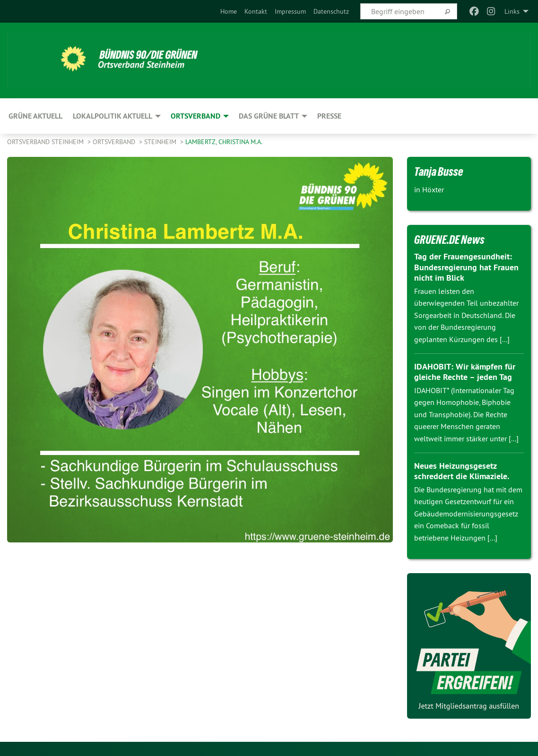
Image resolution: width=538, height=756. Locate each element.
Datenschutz (331, 11)
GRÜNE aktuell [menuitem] (35, 116)
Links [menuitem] (512, 11)
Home (229, 11)
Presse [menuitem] (329, 116)
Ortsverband (115, 142)
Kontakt (256, 11)
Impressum (290, 11)
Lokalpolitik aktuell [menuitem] (113, 116)
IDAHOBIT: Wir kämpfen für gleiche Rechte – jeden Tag (464, 372)
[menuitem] (229, 11)
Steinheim (161, 142)
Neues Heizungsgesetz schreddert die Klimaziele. (462, 471)
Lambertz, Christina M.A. (224, 142)
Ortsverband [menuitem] (195, 116)
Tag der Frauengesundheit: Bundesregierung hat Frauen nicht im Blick (466, 267)
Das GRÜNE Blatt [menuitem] (269, 116)
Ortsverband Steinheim (46, 142)
